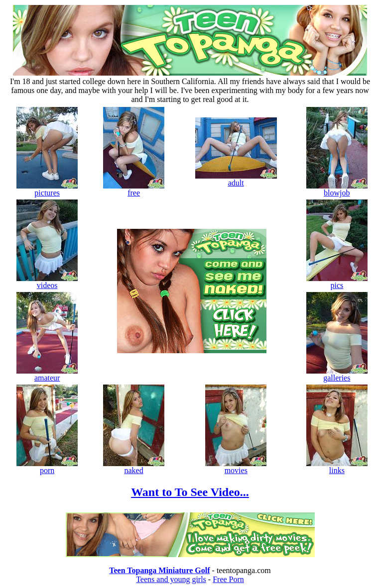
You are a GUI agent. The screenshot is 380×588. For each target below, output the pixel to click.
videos (47, 282)
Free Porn (228, 579)
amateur (47, 374)
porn (47, 467)
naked (134, 467)
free (134, 189)
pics (337, 282)
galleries (337, 374)
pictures (47, 189)
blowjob (337, 189)
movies (236, 467)
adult (236, 179)
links (337, 467)
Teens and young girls (171, 579)
